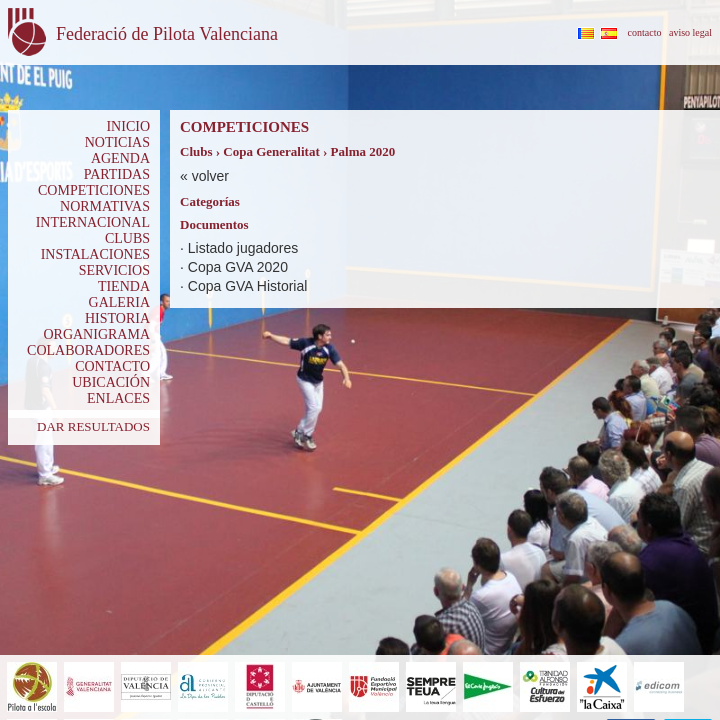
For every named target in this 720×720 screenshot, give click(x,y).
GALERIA (119, 302)
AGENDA (120, 158)
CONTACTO (112, 366)
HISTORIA (117, 318)
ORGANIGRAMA (96, 334)
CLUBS (127, 238)
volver (210, 176)
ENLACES (118, 398)
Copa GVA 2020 (238, 267)
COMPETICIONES (94, 190)
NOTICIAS (117, 142)
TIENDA (124, 286)
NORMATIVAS (105, 206)
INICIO (128, 126)
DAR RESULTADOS (93, 426)
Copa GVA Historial (248, 286)
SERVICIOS (114, 270)
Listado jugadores (243, 248)
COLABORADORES (88, 350)
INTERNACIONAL (93, 222)
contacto (645, 32)
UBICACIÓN (111, 382)
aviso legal (690, 32)
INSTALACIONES (95, 254)
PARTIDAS (117, 174)
